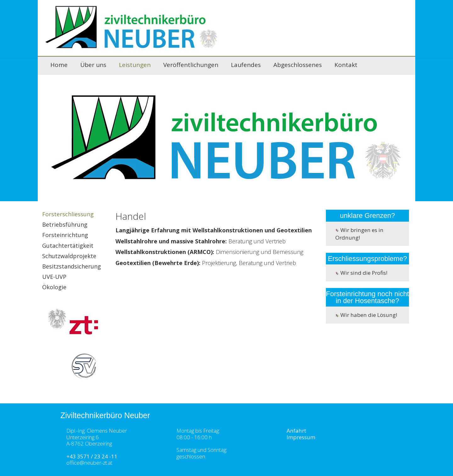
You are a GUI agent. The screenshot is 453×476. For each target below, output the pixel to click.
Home (59, 65)
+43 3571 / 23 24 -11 (92, 456)
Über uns (93, 65)
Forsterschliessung (68, 214)
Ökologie (54, 287)
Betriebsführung (65, 224)
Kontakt (346, 65)
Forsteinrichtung (65, 235)
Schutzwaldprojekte (69, 256)
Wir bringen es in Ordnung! (359, 234)
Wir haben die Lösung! (366, 315)
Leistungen (135, 65)
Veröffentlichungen (191, 65)
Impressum (301, 437)
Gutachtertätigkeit (68, 246)
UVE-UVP (54, 277)
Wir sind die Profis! (361, 273)
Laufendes (246, 65)
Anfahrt (296, 431)
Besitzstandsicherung (72, 266)
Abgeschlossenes (298, 65)
